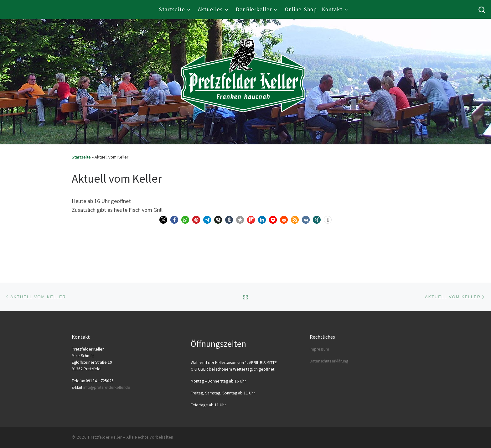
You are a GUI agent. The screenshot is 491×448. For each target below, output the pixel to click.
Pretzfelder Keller (105, 437)
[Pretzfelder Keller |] (243, 66)
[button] (163, 220)
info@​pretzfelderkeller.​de (107, 387)
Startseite (81, 157)
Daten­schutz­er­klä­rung (329, 361)
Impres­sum (319, 349)
